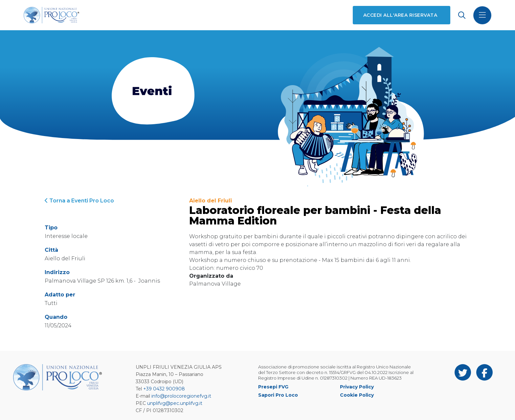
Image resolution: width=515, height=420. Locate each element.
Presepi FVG (273, 387)
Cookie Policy (357, 395)
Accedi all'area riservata (400, 15)
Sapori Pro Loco (278, 395)
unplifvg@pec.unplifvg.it (175, 403)
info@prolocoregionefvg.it (181, 396)
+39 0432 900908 (164, 389)
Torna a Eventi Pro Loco (79, 201)
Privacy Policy (357, 387)
